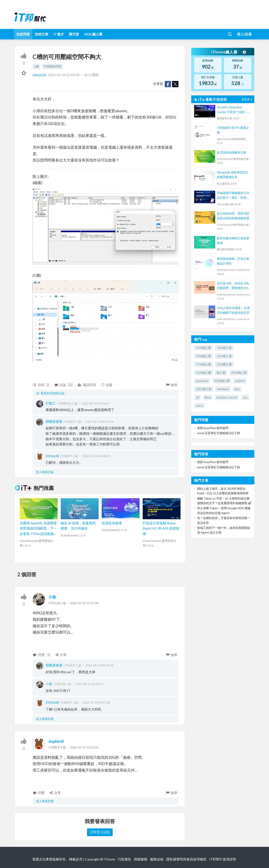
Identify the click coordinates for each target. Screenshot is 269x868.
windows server (227, 397)
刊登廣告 (124, 859)
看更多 (247, 99)
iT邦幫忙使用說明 (223, 859)
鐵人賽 (221, 373)
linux (208, 397)
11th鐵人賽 (203, 373)
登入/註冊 (244, 34)
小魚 (52, 597)
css (245, 397)
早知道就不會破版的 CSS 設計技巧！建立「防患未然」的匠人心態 (233, 196)
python (240, 381)
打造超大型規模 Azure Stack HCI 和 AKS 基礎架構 (161, 528)
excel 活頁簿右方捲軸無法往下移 (219, 433)
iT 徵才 (59, 34)
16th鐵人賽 (224, 348)
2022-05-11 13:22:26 (84, 747)
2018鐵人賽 (222, 381)
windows (223, 389)
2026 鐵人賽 (93, 34)
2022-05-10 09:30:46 (100, 665)
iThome (109, 859)
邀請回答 (87, 385)
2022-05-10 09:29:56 (100, 422)
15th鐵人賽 (203, 348)
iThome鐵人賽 (229, 52)
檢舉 (171, 385)
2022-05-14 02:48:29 (96, 456)
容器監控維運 (112, 523)
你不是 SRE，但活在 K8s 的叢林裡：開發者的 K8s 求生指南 (233, 286)
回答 (41, 385)
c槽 (36, 66)
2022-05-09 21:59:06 (84, 603)
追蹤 (107, 385)
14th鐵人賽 (224, 356)
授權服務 (141, 859)
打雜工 (51, 403)
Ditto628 (40, 75)
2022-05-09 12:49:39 (64, 75)
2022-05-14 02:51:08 (96, 702)
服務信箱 (157, 859)
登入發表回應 (45, 719)
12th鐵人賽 (224, 364)
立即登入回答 (100, 832)
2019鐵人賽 (239, 373)
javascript (202, 381)
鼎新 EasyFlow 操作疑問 (213, 428)
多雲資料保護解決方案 (232, 152)
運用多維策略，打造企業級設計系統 (233, 261)
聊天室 (74, 34)
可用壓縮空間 (52, 66)
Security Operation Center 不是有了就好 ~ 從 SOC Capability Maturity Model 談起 (234, 110)
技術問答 (23, 34)
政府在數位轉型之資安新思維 (233, 240)
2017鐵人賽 (204, 389)
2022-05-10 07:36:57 (96, 403)
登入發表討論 (45, 472)
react (199, 405)
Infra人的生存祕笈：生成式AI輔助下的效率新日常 (233, 310)
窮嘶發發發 (54, 421)
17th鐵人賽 (203, 364)
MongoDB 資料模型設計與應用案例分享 (233, 175)
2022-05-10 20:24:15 (89, 684)
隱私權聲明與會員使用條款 (186, 859)
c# (197, 397)
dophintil (56, 741)
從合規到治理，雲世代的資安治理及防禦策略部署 (233, 216)
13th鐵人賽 (203, 356)
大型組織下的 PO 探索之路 (233, 130)
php (237, 389)
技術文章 (42, 34)
